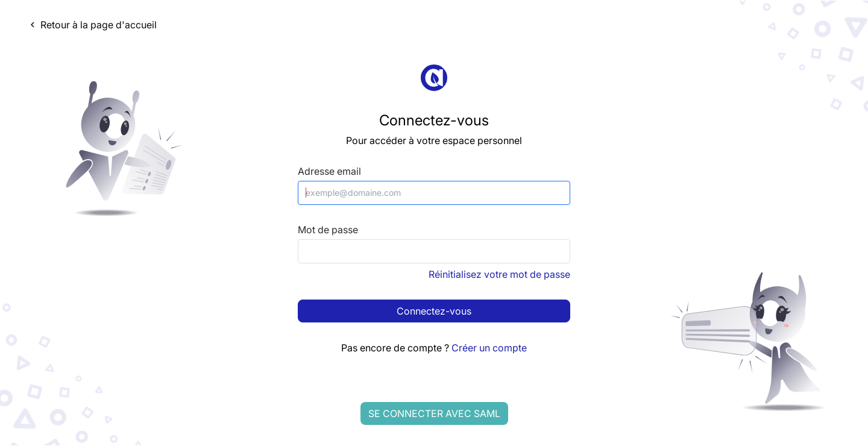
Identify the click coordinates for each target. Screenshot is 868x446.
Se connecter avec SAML (434, 413)
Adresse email (329, 171)
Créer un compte (489, 348)
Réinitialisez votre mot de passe (499, 274)
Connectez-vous (434, 311)
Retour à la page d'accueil (92, 25)
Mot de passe (328, 230)
